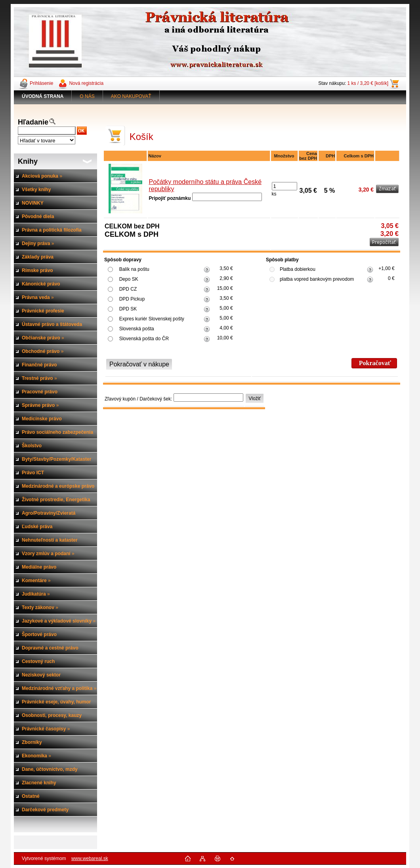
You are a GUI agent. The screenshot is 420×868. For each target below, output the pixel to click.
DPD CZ (128, 289)
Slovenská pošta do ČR (144, 339)
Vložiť (255, 399)
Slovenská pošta (137, 329)
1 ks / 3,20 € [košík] (368, 83)
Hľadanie (33, 122)
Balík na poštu (134, 269)
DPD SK (128, 309)
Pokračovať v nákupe (139, 364)
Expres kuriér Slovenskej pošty (152, 319)
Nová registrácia (86, 83)
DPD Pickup (132, 299)
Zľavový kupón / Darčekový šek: (138, 399)
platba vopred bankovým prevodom (317, 279)
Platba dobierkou (298, 269)
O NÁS (87, 96)
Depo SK (129, 279)
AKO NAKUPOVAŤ (131, 96)
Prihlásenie (41, 83)
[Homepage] (43, 96)
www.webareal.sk (90, 858)
